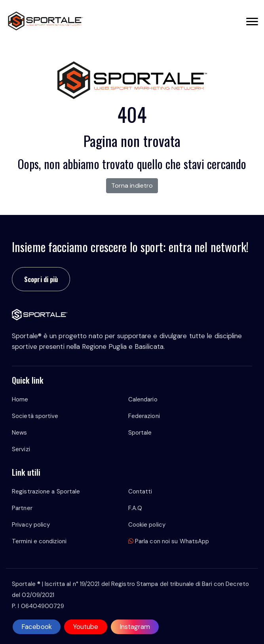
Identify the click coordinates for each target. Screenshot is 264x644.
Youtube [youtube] (86, 627)
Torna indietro (132, 185)
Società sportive (35, 416)
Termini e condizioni (39, 541)
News (19, 433)
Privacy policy (31, 525)
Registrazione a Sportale (46, 491)
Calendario (143, 399)
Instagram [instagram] (135, 627)
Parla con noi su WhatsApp (169, 541)
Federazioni (144, 416)
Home (20, 399)
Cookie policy (147, 525)
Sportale (140, 433)
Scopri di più (41, 279)
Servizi (21, 449)
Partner (22, 508)
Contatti (140, 491)
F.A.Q (135, 508)
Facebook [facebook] (37, 627)
